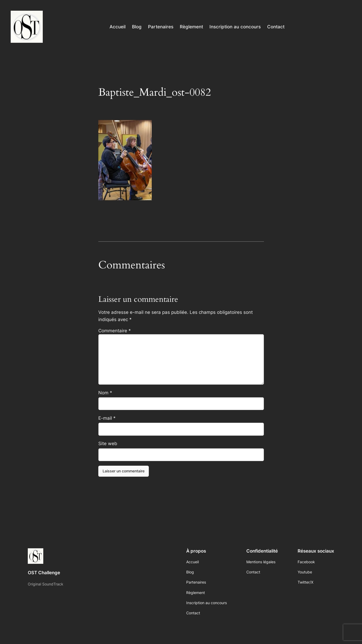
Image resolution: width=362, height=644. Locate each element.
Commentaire (115, 331)
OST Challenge (44, 573)
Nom (105, 393)
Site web (108, 444)
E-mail (107, 418)
